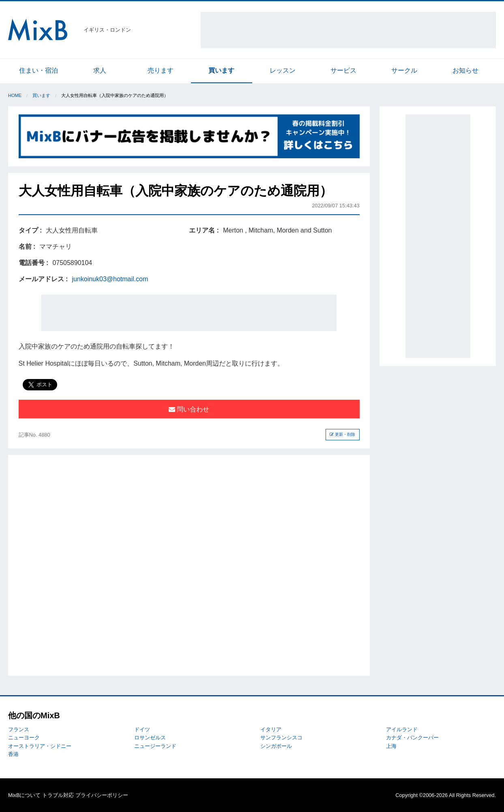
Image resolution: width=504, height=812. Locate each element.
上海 (391, 746)
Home (15, 95)
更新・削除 (342, 434)
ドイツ (142, 729)
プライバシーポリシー (102, 795)
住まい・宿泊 (39, 70)
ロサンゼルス (150, 738)
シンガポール (276, 746)
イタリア (271, 729)
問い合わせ (189, 409)
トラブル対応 (58, 795)
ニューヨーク (24, 738)
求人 (100, 70)
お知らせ (465, 70)
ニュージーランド (155, 746)
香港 (13, 754)
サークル (404, 70)
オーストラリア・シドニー (40, 746)
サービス (343, 70)
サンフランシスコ (281, 738)
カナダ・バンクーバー (412, 738)
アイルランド (402, 729)
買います (221, 70)
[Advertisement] (348, 30)
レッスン (283, 70)
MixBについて (24, 795)
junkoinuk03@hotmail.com (110, 279)
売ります (161, 70)
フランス (19, 729)
